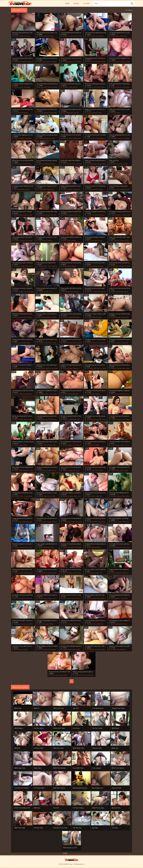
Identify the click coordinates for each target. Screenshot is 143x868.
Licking (46, 138)
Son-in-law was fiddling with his (119, 493)
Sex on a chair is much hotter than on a (96, 569)
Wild (47, 164)
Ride (95, 368)
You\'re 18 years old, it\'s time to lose (96, 621)
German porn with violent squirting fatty (71, 314)
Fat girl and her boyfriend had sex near (23, 109)
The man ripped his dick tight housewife (120, 595)
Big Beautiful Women (80, 788)
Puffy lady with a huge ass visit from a (47, 186)
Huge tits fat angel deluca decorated (71, 365)
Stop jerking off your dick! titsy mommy (96, 58)
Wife (124, 496)
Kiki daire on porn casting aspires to (71, 518)
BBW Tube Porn (20, 768)
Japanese (79, 164)
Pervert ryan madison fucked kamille (23, 339)
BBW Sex (115, 748)
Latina (31, 471)
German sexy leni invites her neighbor (71, 595)
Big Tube (95, 828)
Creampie (53, 62)
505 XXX (76, 708)
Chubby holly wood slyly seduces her (96, 544)
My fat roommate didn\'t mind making (23, 416)
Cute (56, 675)
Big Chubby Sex (98, 788)
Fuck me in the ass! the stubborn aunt (23, 365)
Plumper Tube (97, 748)
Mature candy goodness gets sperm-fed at (84, 672)
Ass (124, 650)
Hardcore (50, 87)
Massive (54, 419)
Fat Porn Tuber (97, 728)
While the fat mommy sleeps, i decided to (47, 33)
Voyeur (74, 241)
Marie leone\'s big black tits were (22, 314)
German (17, 215)
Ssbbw (52, 36)
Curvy (78, 471)
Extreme (71, 215)
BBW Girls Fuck (59, 708)
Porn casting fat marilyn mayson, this (47, 161)
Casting (89, 189)
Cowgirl (77, 675)
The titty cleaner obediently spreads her (23, 493)
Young (93, 62)
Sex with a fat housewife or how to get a (47, 237)
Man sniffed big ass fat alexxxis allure (120, 365)
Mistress (119, 573)
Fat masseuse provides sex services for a (71, 109)
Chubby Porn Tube (118, 708)
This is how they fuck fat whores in (47, 84)
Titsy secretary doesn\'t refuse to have (23, 263)
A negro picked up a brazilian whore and (23, 518)
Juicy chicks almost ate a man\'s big (23, 58)
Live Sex (86, 4)
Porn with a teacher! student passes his (120, 84)
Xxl (22, 343)
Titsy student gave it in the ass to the (23, 237)
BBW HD (17, 748)
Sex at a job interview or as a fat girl (47, 467)
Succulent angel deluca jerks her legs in (47, 416)
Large (28, 343)
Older (129, 266)
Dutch (76, 215)
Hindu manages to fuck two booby (23, 442)
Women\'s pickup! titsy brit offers (71, 416)
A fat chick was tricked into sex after (23, 186)
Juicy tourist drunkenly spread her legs (96, 518)
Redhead (41, 215)
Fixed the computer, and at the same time (96, 212)
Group (103, 87)
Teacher (23, 241)
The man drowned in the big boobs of (120, 416)
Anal (22, 62)
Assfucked (30, 292)
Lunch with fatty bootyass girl (118, 186)
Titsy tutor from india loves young (95, 33)
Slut (25, 292)
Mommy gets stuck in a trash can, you (47, 288)
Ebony (30, 317)
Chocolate (54, 368)
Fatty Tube (38, 768)
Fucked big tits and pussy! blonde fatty (71, 391)
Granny (16, 36)
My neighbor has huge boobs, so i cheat (120, 467)
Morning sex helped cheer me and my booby (23, 569)
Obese (104, 368)
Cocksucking (28, 496)
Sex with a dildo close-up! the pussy (47, 58)
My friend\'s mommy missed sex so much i (23, 595)
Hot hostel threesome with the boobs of (96, 442)
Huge (70, 317)
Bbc (98, 36)
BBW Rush (115, 728)
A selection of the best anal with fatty (96, 263)
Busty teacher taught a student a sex (96, 237)
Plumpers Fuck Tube (60, 828)
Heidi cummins (114, 161)
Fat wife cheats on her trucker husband (47, 314)
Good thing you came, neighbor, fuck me (120, 621)
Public (69, 241)
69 (81, 343)
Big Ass (103, 138)
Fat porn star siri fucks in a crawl (47, 493)
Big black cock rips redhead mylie (120, 314)
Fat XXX (56, 808)
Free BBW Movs (98, 708)
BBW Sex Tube (58, 748)
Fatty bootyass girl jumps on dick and (47, 442)
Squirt (125, 36)
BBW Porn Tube (20, 828)
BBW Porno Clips (98, 808)
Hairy (44, 62)
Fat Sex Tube (38, 828)
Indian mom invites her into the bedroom (120, 288)
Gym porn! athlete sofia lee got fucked (47, 595)
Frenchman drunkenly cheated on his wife (23, 288)
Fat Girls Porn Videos (22, 788)
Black (56, 87)
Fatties (128, 368)
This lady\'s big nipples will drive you (47, 621)
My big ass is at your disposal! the (23, 161)
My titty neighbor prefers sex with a (47, 646)
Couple (117, 471)
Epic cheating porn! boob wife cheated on (71, 442)
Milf (121, 36)
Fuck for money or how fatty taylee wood (96, 186)
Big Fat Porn (116, 808)
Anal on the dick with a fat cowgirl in (120, 237)
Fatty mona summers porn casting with (120, 109)
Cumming (27, 36)
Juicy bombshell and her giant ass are (71, 33)
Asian (98, 343)
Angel (40, 419)
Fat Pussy (76, 728)
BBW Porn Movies (60, 768)
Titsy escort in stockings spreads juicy (71, 544)
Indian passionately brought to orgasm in (71, 237)
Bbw (76, 36)
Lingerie (25, 650)
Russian (17, 368)
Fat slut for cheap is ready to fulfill (95, 314)
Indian (94, 36)
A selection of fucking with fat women (96, 391)
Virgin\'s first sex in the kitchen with (59, 672)
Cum (79, 496)
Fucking (99, 317)
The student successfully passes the (96, 416)
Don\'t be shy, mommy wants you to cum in (120, 263)
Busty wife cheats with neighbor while (71, 161)
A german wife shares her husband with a (71, 621)
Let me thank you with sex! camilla (23, 391)
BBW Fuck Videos (118, 768)
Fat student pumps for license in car (96, 365)
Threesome (90, 87)
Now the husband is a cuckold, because (23, 544)
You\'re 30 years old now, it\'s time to (71, 58)
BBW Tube (18, 708)
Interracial (17, 62)
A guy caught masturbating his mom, (47, 544)
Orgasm (122, 241)
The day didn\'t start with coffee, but (96, 646)
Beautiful (72, 164)
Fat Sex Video (39, 728)
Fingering (54, 266)
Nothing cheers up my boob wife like (71, 263)
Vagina (101, 471)
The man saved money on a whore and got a (47, 569)
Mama (99, 164)
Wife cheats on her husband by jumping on (23, 467)
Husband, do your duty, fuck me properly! (23, 646)
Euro (52, 215)
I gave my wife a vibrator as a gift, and (120, 646)
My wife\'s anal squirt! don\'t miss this (23, 33)
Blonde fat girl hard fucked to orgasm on (47, 339)
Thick (54, 445)
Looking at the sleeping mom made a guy (23, 135)
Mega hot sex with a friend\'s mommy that (96, 109)
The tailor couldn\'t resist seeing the (96, 339)
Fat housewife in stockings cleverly (47, 135)
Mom (118, 36)
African (25, 317)
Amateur (46, 36)
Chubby (98, 62)
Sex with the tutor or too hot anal (71, 135)
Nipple (79, 547)
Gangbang (114, 138)
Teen (53, 138)
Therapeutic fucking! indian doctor (120, 339)
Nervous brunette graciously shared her (96, 84)
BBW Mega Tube (79, 748)
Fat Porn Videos (78, 808)
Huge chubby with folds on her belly (71, 288)
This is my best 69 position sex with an (71, 339)
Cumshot (30, 624)
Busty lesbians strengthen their (46, 263)
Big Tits (77, 113)
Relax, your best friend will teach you (96, 161)
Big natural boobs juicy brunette (95, 288)
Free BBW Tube (78, 768)
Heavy (113, 215)
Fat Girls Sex (77, 828)
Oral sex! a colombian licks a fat (71, 84)
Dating (76, 4)
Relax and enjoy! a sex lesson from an (47, 109)
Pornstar (53, 496)
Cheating (98, 547)
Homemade (24, 113)
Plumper (71, 36)
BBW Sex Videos (59, 788)
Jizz (55, 215)
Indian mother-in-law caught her (119, 569)
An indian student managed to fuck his (23, 84)
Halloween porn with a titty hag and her (47, 365)
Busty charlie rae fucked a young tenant (71, 569)
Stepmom (30, 62)
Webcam (29, 394)
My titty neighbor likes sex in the (95, 595)
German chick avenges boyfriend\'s (71, 646)
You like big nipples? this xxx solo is (120, 33)
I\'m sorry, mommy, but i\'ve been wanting (96, 135)
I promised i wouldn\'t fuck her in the (23, 621)
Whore (54, 471)
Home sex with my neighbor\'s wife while (120, 58)
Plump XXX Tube (59, 728)
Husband (17, 113)
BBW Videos (19, 728)
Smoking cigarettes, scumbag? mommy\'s (120, 518)
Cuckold (45, 650)
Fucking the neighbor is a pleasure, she (71, 493)
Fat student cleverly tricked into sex (120, 212)
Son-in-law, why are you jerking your (120, 544)
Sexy (43, 164)
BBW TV (37, 708)
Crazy (101, 266)
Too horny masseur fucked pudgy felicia (96, 467)
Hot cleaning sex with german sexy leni (47, 518)
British (65, 343)
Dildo (48, 62)
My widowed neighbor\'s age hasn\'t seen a (120, 391)
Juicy (54, 598)
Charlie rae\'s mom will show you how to (96, 493)
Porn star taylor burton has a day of (47, 212)
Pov (79, 215)
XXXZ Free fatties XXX (22, 808)
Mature (102, 36)
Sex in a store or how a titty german (71, 467)
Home (67, 4)
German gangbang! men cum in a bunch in (120, 135)
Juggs (128, 62)
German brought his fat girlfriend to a (71, 212)
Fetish (21, 36)
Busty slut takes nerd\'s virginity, (22, 212)
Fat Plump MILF (39, 788)
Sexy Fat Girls (116, 788)
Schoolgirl (27, 87)
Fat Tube (115, 828)
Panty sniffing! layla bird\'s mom (71, 186)
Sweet (49, 522)
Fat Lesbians (97, 768)
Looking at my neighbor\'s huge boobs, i (47, 391)
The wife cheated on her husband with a (120, 442)
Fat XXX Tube (39, 748)
